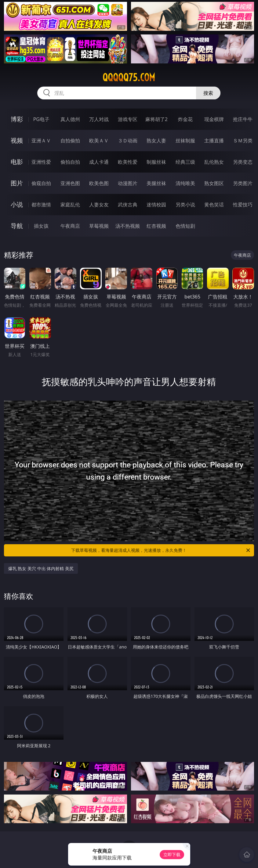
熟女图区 (214, 183)
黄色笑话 (214, 205)
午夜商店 (70, 226)
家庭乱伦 (70, 205)
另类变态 (243, 162)
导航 (17, 226)
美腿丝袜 (156, 183)
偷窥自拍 (41, 183)
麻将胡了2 (156, 119)
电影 (17, 162)
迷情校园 (156, 205)
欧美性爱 (128, 162)
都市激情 (41, 205)
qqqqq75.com (129, 77)
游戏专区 (128, 119)
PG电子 (41, 119)
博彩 (17, 119)
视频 (17, 140)
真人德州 (70, 119)
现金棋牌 (214, 119)
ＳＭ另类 (243, 141)
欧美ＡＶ (99, 141)
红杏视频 (156, 226)
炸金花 (185, 119)
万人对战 (99, 119)
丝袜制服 (185, 141)
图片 (17, 183)
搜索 (208, 93)
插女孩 (41, 226)
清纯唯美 (185, 183)
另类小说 (185, 205)
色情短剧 (185, 226)
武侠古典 (128, 205)
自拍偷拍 (70, 141)
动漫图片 (128, 183)
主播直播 (214, 141)
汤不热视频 (128, 226)
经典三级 (185, 162)
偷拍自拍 (70, 162)
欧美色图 (99, 183)
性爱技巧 (243, 205)
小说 (17, 204)
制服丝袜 (156, 162)
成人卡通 (99, 162)
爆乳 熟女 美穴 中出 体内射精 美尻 (41, 568)
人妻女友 (99, 205)
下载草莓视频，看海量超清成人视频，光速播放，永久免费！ (161, 550)
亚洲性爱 (41, 162)
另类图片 (243, 183)
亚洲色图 (70, 183)
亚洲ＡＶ (41, 141)
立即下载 (172, 854)
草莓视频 (99, 226)
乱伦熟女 (214, 162)
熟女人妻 (156, 141)
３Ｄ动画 (128, 141)
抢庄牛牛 (243, 119)
